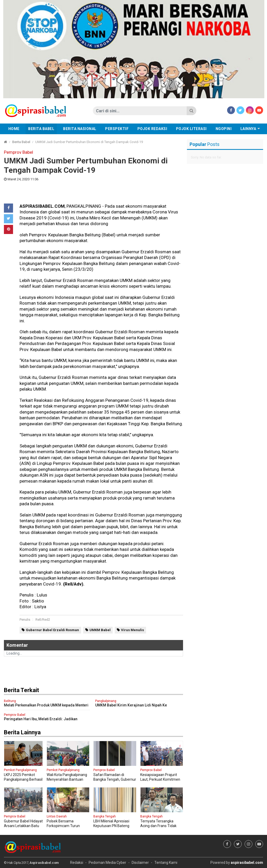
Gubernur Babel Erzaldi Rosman (52, 630)
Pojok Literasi (191, 129)
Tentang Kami (166, 863)
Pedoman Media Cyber (107, 863)
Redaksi (77, 863)
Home (14, 129)
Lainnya (248, 129)
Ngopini (224, 129)
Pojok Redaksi (152, 129)
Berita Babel (41, 129)
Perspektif (117, 129)
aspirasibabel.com (247, 863)
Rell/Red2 (43, 620)
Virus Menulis (132, 630)
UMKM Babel (100, 630)
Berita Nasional (80, 129)
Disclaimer (140, 863)
